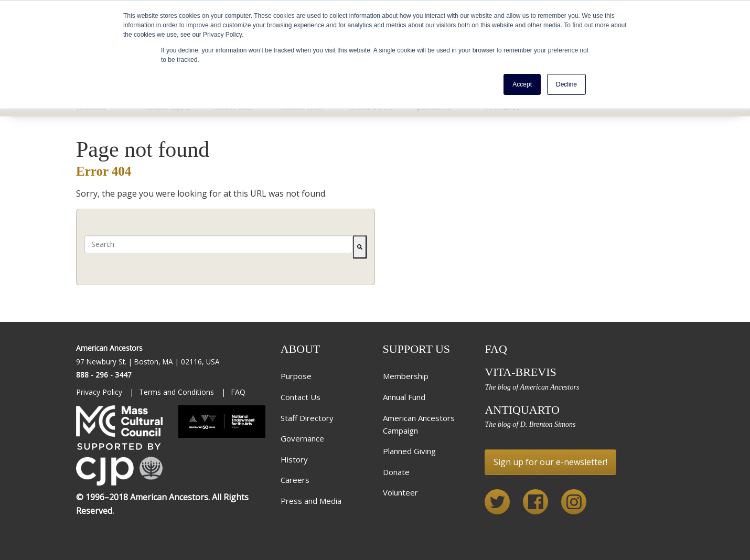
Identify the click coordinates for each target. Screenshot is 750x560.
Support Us (417, 349)
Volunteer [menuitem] (400, 492)
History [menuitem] (294, 459)
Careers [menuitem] (295, 480)
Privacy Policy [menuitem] (100, 392)
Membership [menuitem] (406, 376)
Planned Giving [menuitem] (409, 451)
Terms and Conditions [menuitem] (178, 392)
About (301, 349)
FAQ (496, 349)
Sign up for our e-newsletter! (550, 462)
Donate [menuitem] (396, 472)
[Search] (360, 247)
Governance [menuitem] (302, 438)
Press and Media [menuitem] (311, 501)
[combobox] (219, 244)
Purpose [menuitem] (296, 376)
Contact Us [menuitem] (301, 397)
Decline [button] (566, 84)
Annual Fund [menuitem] (404, 397)
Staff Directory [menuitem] (307, 418)
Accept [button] (522, 84)
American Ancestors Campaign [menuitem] (419, 424)
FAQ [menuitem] (238, 392)
